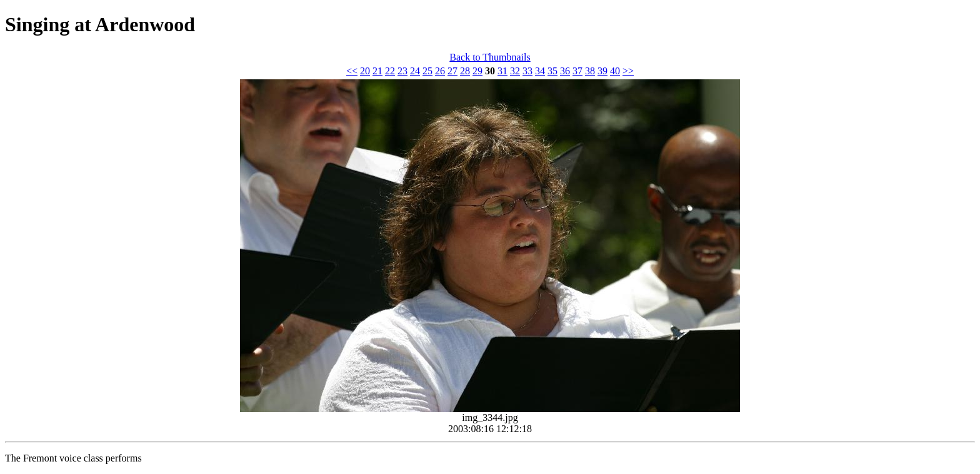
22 (390, 71)
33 (527, 71)
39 (602, 71)
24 (415, 71)
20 (365, 71)
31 (502, 71)
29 (477, 71)
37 (577, 71)
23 (402, 71)
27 (452, 71)
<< (352, 71)
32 (515, 71)
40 (615, 71)
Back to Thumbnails (490, 57)
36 (565, 71)
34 (540, 71)
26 (440, 71)
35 (552, 71)
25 (427, 71)
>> (628, 71)
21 (377, 71)
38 (590, 71)
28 (465, 71)
